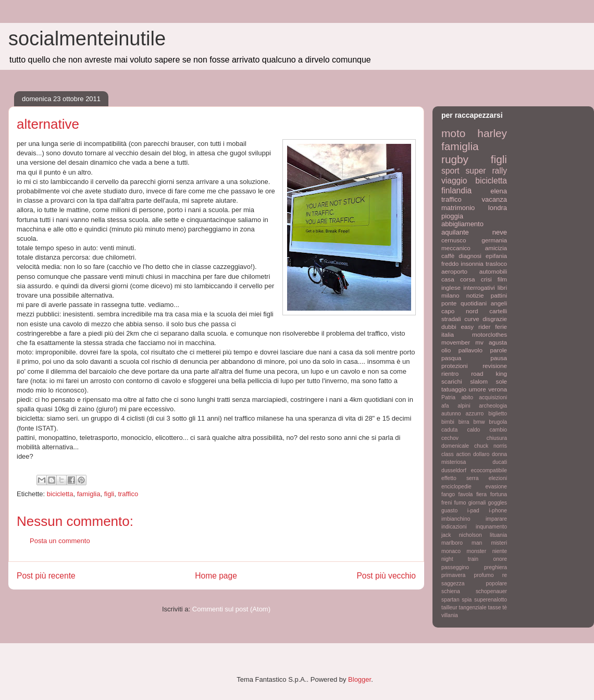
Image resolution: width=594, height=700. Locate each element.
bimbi (448, 422)
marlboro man (462, 543)
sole (502, 381)
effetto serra (460, 478)
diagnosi (470, 256)
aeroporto (454, 271)
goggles (498, 503)
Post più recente (46, 576)
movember (456, 342)
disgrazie (495, 319)
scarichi (452, 381)
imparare (496, 519)
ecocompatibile (489, 470)
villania (450, 615)
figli (109, 494)
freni (447, 503)
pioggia (452, 216)
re (505, 575)
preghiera (496, 567)
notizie (475, 295)
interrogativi (479, 287)
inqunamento (491, 527)
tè (505, 607)
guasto (449, 511)
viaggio (454, 181)
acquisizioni (493, 397)
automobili (493, 271)
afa (445, 406)
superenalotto (491, 600)
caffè (448, 256)
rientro (450, 373)
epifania (496, 256)
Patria (448, 397)
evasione (496, 487)
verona (498, 389)
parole (499, 350)
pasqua (451, 358)
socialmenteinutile (87, 39)
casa (448, 279)
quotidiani (474, 303)
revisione (495, 366)
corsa (468, 279)
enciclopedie (456, 487)
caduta (449, 430)
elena (499, 191)
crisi (486, 279)
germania (494, 240)
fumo (460, 503)
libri (502, 287)
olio (446, 350)
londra (498, 208)
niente (500, 551)
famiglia (89, 494)
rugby (455, 159)
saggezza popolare (474, 584)
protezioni (455, 366)
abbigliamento (462, 224)
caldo (473, 430)
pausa (499, 358)
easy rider (475, 327)
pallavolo (471, 350)
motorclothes (490, 334)
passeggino (455, 567)
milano (450, 295)
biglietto (498, 414)
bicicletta (60, 494)
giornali (477, 503)
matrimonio (458, 208)
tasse (495, 607)
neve (500, 232)
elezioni (498, 478)
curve (472, 319)
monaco (451, 551)
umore (478, 389)
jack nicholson (462, 535)
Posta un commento (60, 541)
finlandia (456, 191)
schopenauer (491, 591)
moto (453, 133)
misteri (499, 543)
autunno (451, 414)
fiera (481, 494)
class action (456, 454)
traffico (128, 494)
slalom (479, 381)
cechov (450, 438)
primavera (453, 575)
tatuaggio (454, 389)
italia (448, 334)
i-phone (498, 511)
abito (467, 397)
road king (489, 373)
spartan (450, 600)
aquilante (455, 232)
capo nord (460, 311)
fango (448, 494)
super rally (486, 171)
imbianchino (456, 519)
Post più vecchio (386, 576)
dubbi (449, 327)
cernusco (454, 240)
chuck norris (491, 446)
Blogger (360, 679)
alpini (464, 406)
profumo (484, 575)
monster (477, 551)
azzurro (475, 414)
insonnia (472, 263)
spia (467, 600)
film (502, 279)
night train (460, 559)
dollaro (481, 454)
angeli (499, 303)
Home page (216, 576)
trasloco (496, 263)
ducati (500, 462)
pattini (499, 295)
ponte (449, 303)
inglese (451, 287)
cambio (499, 430)
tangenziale (473, 607)
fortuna (499, 494)
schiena (451, 591)
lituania (498, 535)
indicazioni (454, 527)
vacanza (494, 199)
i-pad (473, 511)
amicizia (496, 248)
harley (492, 133)
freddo (450, 263)
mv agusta (491, 342)
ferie (501, 327)
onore (500, 559)
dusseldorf (454, 470)
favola (466, 494)
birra (464, 422)
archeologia (493, 406)
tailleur (449, 607)
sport (450, 171)
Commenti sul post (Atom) (231, 609)
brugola (498, 422)
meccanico (456, 248)
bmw (479, 422)
